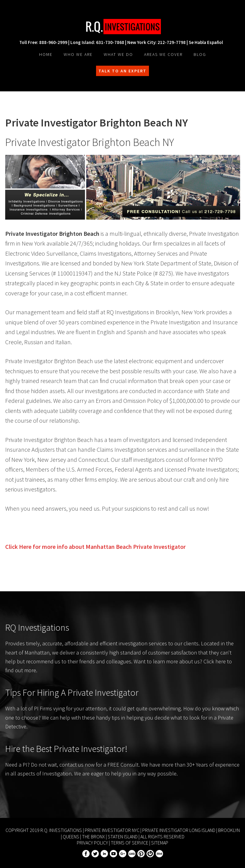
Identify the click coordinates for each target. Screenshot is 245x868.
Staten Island (123, 837)
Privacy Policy (92, 843)
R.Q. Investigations (123, 27)
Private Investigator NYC (112, 830)
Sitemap (160, 843)
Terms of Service (130, 843)
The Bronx (93, 837)
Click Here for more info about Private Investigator (95, 547)
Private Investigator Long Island (179, 830)
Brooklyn (229, 830)
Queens (71, 837)
